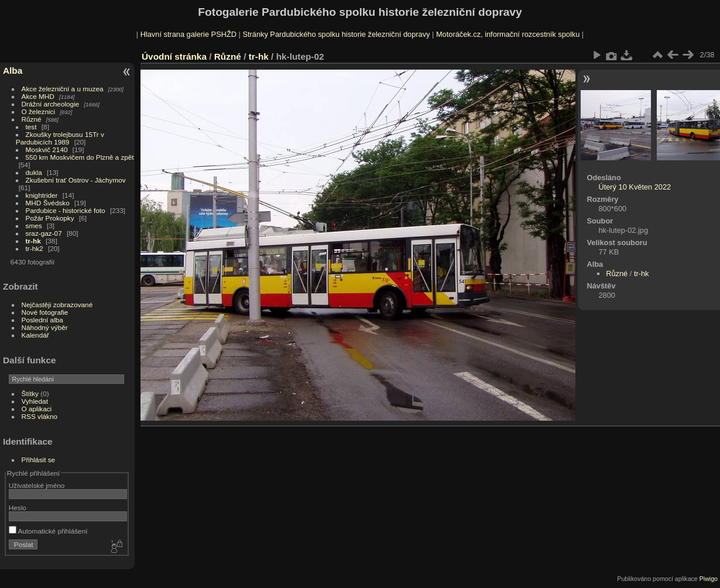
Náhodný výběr (45, 327)
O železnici (39, 111)
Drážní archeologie (51, 104)
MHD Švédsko (48, 203)
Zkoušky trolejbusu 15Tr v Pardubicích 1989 (60, 138)
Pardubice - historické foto (66, 210)
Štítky (30, 393)
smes (34, 226)
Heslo (18, 508)
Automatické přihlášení (48, 531)
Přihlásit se (39, 460)
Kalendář (35, 335)
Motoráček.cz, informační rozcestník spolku (508, 34)
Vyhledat (35, 401)
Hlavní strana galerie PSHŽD (188, 34)
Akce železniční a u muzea (63, 89)
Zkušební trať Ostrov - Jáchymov (76, 180)
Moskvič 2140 (47, 149)
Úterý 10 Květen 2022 (635, 187)
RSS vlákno (40, 416)
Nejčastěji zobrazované (57, 305)
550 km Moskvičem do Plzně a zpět (80, 157)
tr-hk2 (35, 248)
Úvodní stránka (174, 56)
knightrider (42, 195)
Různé (32, 119)
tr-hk (33, 241)
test (31, 127)
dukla (34, 172)
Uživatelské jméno (37, 485)
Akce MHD (38, 96)
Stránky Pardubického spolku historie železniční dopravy (336, 34)
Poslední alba (42, 320)
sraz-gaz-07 (44, 233)
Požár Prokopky (50, 218)
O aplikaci (37, 409)
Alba (13, 71)
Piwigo (709, 579)
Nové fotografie (45, 312)
